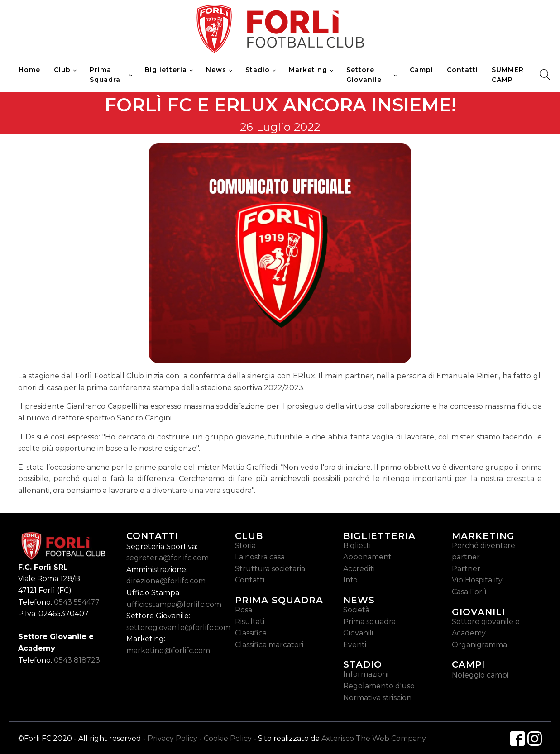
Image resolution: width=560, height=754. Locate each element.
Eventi (355, 645)
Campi (421, 70)
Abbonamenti (368, 557)
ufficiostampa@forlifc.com (174, 604)
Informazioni (366, 674)
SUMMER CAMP (508, 75)
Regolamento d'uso (379, 686)
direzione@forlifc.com (166, 581)
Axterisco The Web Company (374, 738)
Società (356, 610)
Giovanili (358, 633)
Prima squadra (369, 622)
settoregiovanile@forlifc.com (178, 628)
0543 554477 (77, 602)
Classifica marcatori (269, 645)
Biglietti (357, 546)
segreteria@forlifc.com (168, 558)
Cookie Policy (228, 738)
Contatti (462, 70)
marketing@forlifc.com (168, 651)
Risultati (250, 622)
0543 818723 (77, 660)
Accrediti (359, 569)
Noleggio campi (480, 675)
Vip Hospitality (477, 580)
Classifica (251, 633)
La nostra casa (260, 557)
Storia (245, 546)
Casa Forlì (469, 592)
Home (29, 70)
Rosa (244, 610)
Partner (466, 569)
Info (350, 580)
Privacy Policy (172, 738)
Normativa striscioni (378, 698)
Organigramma (479, 645)
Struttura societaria (270, 569)
